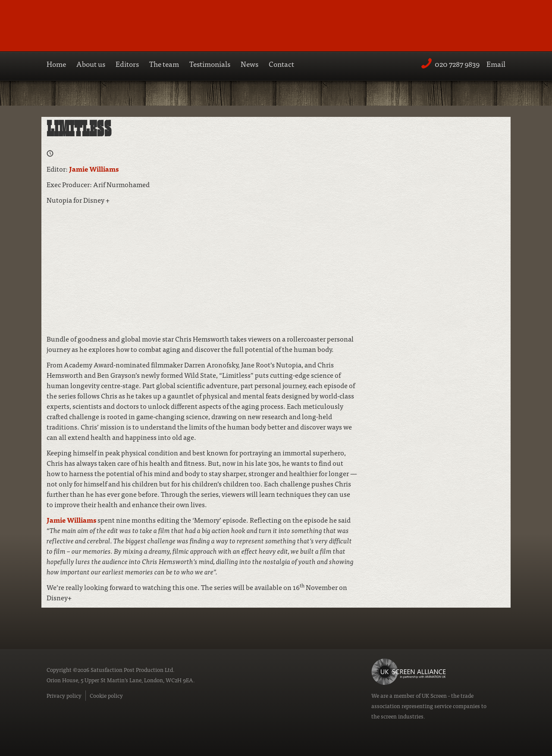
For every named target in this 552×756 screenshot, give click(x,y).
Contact (281, 64)
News (249, 64)
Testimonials (210, 64)
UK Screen (434, 695)
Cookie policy (106, 695)
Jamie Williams (94, 169)
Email (496, 64)
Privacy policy (64, 695)
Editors (127, 64)
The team (164, 64)
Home (56, 64)
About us (91, 64)
